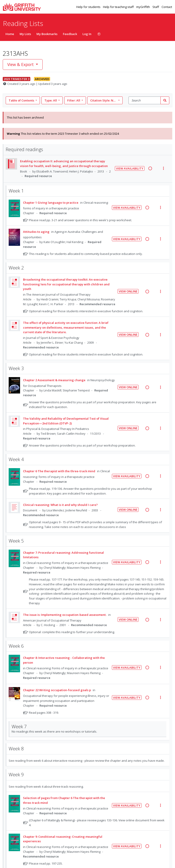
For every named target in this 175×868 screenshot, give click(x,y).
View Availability (130, 168)
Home (10, 34)
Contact (167, 7)
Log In (87, 34)
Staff (156, 7)
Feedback (70, 34)
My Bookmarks (47, 34)
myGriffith (143, 7)
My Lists (25, 34)
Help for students (89, 7)
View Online (128, 291)
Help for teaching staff (119, 7)
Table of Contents (22, 100)
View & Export (21, 64)
